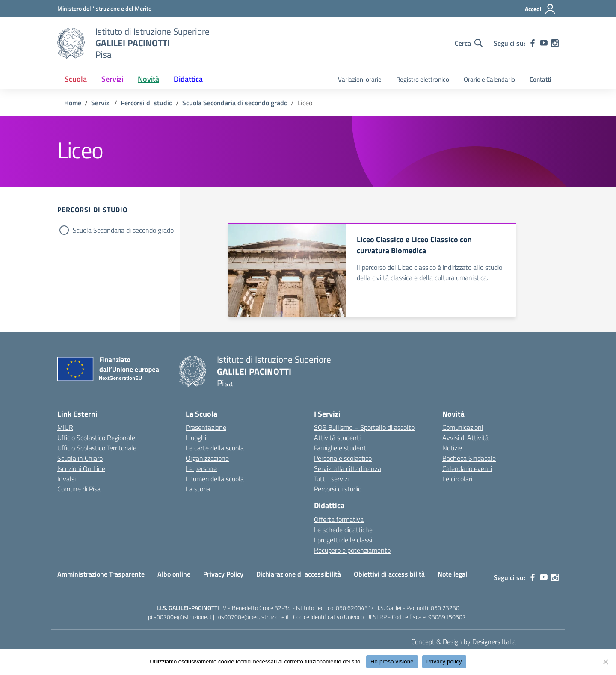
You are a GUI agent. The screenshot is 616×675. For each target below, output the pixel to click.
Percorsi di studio (338, 489)
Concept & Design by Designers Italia (463, 642)
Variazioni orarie (360, 79)
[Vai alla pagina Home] (73, 103)
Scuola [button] (76, 79)
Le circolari (457, 479)
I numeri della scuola (215, 479)
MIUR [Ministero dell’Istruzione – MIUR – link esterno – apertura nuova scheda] (65, 427)
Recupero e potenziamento (352, 550)
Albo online (174, 574)
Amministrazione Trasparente (101, 574)
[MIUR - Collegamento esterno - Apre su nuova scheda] (104, 8)
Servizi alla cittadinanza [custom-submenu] (348, 468)
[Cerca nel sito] (469, 43)
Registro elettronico (423, 79)
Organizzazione (207, 458)
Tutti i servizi (331, 479)
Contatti (540, 79)
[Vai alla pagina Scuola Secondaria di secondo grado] (235, 103)
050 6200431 (354, 608)
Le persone (201, 468)
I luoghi (196, 438)
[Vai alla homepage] (71, 43)
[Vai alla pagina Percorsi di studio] (147, 103)
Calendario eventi (467, 468)
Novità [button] (148, 79)
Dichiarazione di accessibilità (299, 574)
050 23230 (445, 608)
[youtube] (544, 43)
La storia (198, 489)
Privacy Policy (223, 574)
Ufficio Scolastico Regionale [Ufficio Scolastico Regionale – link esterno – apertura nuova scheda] (96, 438)
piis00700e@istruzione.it (180, 617)
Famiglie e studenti (341, 448)
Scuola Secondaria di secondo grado (123, 230)
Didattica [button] (188, 79)
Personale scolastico (343, 458)
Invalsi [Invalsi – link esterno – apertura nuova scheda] (67, 479)
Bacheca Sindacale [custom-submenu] (469, 458)
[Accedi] (540, 9)
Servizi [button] (112, 79)
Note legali (453, 574)
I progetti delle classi (343, 540)
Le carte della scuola (215, 448)
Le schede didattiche (343, 530)
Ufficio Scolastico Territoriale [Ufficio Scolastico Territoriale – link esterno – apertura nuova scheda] (97, 448)
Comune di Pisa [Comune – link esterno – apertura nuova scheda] (79, 489)
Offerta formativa (339, 519)
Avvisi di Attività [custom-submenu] (465, 438)
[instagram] (555, 43)
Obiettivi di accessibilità (389, 574)
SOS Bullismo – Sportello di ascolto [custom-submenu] (364, 427)
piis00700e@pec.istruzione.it (252, 617)
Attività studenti (337, 438)
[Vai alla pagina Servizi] (101, 103)
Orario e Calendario (489, 79)
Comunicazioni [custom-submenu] (463, 427)
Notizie (452, 448)
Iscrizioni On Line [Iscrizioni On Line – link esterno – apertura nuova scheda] (81, 468)
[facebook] (533, 43)
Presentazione (206, 427)
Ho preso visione (392, 662)
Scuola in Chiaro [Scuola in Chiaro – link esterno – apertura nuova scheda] (80, 458)
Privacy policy (444, 662)
